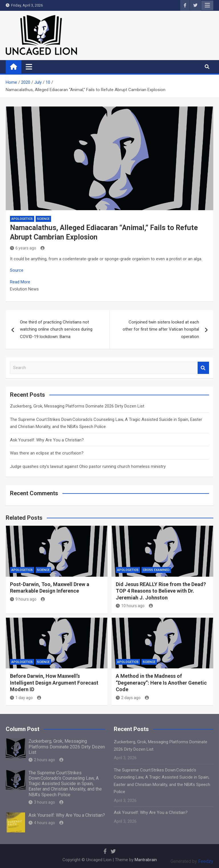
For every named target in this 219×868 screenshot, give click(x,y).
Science (43, 219)
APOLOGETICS (22, 219)
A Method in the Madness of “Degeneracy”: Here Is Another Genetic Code (161, 683)
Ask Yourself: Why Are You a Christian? (47, 440)
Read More (20, 282)
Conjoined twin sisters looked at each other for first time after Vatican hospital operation (161, 329)
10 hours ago (130, 606)
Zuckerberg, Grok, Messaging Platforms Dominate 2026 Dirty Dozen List (77, 406)
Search (203, 368)
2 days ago (128, 698)
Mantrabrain (146, 860)
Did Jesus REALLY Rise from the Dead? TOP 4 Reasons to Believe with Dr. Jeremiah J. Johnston (161, 591)
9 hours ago (23, 599)
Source (17, 270)
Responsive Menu (207, 5)
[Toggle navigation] (29, 67)
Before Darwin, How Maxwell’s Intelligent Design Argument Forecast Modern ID (54, 683)
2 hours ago (42, 760)
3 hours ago (42, 802)
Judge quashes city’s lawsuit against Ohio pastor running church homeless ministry (88, 466)
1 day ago (21, 698)
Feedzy (206, 861)
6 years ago (23, 248)
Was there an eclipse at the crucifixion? (47, 453)
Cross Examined (156, 570)
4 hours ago (42, 823)
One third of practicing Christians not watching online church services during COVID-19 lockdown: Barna (56, 329)
